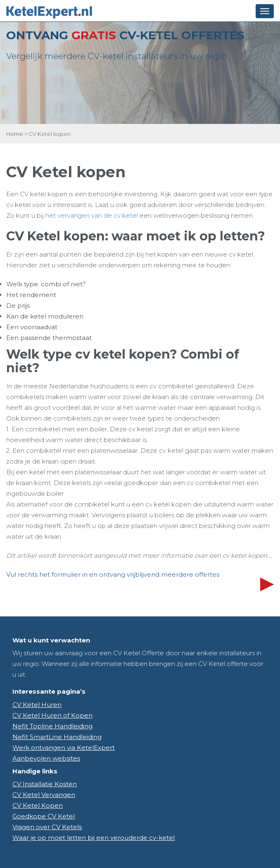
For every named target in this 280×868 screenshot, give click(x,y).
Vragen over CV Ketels (47, 827)
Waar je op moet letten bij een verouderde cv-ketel (94, 838)
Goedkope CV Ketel (44, 816)
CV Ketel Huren (37, 705)
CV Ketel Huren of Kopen (52, 715)
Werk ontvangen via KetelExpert (64, 748)
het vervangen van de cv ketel (92, 215)
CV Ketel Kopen (38, 805)
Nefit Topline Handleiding (52, 726)
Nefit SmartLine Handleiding (57, 737)
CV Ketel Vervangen (44, 795)
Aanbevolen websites (46, 758)
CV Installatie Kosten (45, 784)
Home (15, 134)
